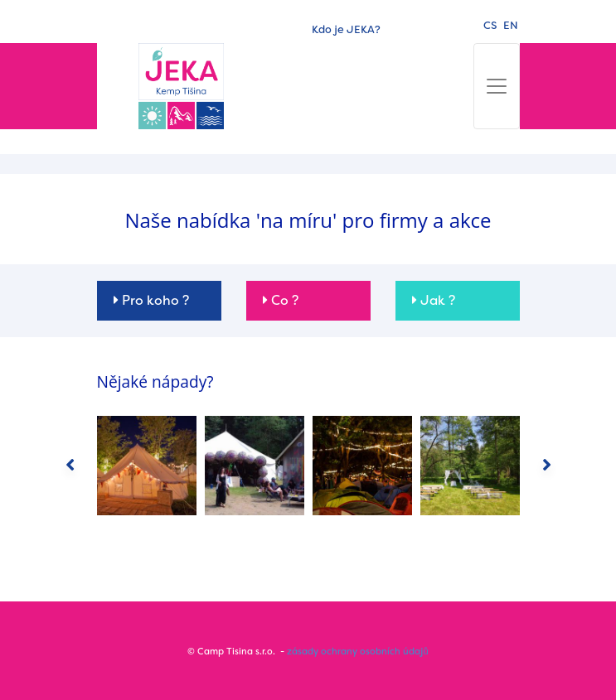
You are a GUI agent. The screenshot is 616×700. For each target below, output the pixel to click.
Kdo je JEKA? (346, 29)
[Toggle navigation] (497, 86)
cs (490, 25)
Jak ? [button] (434, 300)
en (511, 25)
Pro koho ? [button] (151, 300)
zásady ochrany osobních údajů (357, 651)
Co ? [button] (281, 300)
